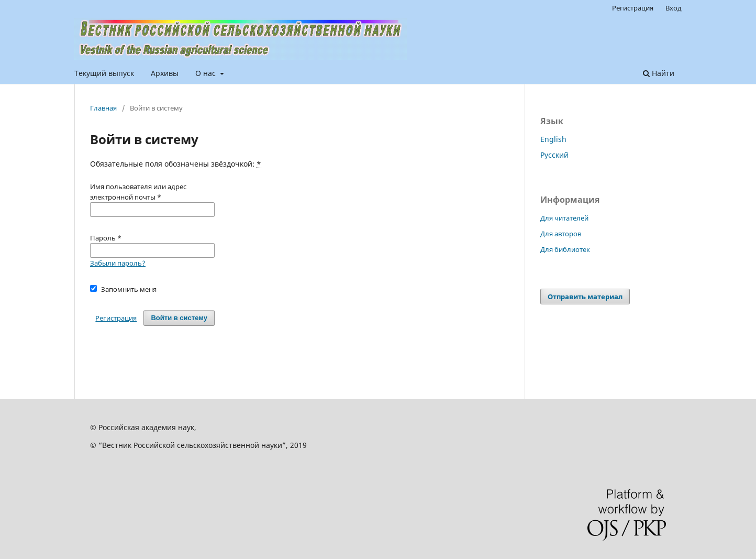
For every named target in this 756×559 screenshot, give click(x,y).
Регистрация (633, 8)
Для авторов (561, 234)
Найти (659, 73)
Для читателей (564, 218)
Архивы (165, 73)
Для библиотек (565, 249)
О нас (207, 73)
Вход (674, 8)
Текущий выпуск (104, 73)
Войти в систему (179, 318)
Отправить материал (585, 297)
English (553, 139)
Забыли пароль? (118, 263)
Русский (554, 155)
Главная (103, 108)
